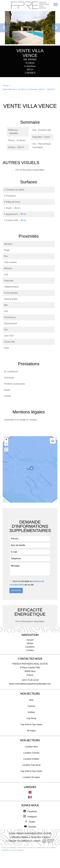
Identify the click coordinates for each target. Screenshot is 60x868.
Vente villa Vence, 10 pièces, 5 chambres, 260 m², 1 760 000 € (29, 89)
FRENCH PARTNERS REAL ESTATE (30, 664)
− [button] (6, 444)
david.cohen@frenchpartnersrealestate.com (30, 684)
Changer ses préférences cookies (24, 841)
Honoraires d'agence (41, 837)
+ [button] (6, 440)
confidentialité (40, 848)
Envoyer (16, 591)
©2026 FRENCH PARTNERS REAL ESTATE (30, 833)
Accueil (6, 85)
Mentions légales (20, 837)
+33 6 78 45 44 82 (30, 680)
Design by (48, 841)
